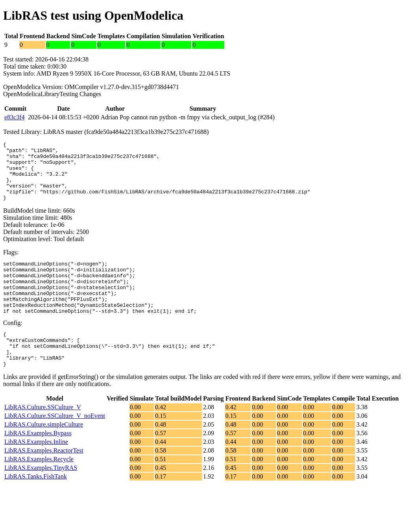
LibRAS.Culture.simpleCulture (44, 454)
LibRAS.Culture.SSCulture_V (43, 437)
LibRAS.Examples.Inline (36, 471)
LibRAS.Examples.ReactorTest (44, 480)
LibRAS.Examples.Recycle (39, 489)
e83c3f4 (15, 117)
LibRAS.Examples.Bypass (38, 463)
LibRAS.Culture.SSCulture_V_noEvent (55, 445)
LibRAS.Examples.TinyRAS (41, 497)
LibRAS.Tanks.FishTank (36, 506)
